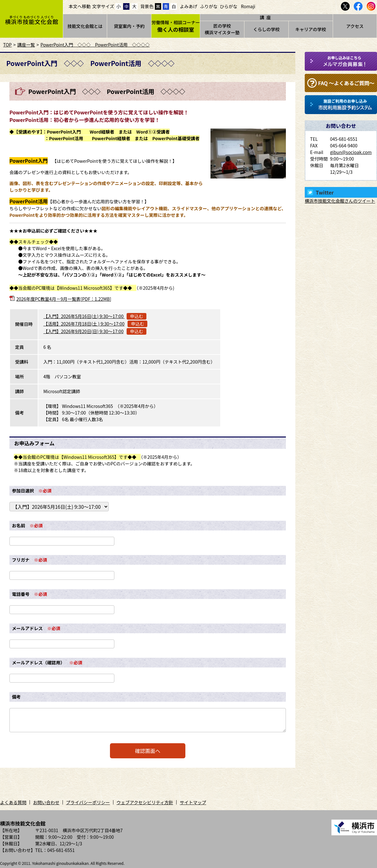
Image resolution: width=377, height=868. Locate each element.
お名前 (19, 525)
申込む (137, 316)
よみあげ (188, 6)
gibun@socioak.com (351, 152)
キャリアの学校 (311, 29)
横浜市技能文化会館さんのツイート (340, 201)
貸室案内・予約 (129, 26)
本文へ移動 (80, 6)
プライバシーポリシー (88, 802)
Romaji (248, 6)
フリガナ (21, 560)
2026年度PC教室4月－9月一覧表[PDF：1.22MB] (64, 299)
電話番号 (21, 594)
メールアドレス (27, 628)
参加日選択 (23, 491)
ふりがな (209, 6)
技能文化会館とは (85, 26)
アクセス (355, 26)
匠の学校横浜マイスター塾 (222, 29)
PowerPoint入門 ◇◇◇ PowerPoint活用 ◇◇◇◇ (95, 45)
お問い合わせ (46, 802)
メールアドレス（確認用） (38, 662)
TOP (7, 45)
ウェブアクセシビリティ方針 (145, 802)
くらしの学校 (266, 29)
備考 (16, 697)
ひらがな (229, 6)
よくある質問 (13, 802)
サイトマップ (193, 802)
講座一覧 (26, 45)
